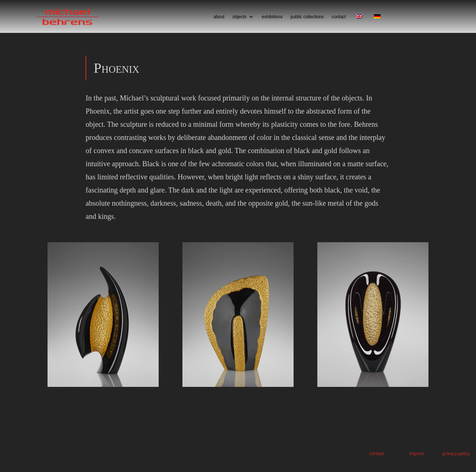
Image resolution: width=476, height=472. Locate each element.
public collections (307, 17)
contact (339, 17)
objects (239, 17)
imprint (417, 454)
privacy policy (456, 454)
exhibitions (272, 17)
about (219, 17)
